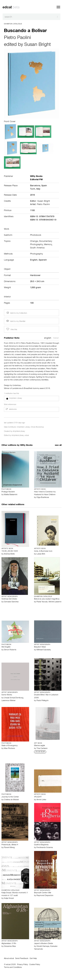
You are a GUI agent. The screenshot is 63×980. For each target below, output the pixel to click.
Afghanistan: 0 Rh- (9, 944)
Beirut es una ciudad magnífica (47, 599)
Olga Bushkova (43, 498)
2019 (32, 195)
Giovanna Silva (10, 946)
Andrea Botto (9, 554)
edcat (27, 436)
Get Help (33, 959)
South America (37, 248)
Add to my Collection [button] (16, 313)
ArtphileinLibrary (19, 432)
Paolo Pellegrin (42, 701)
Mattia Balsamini (11, 495)
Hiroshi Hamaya (43, 946)
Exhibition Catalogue (13, 24)
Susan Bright (38, 45)
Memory (48, 245)
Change (34, 241)
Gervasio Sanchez (11, 602)
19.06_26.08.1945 (10, 551)
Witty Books (26, 445)
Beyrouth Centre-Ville (43, 893)
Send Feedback (22, 959)
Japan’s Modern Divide (43, 944)
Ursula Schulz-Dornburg (14, 698)
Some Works (7, 695)
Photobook (36, 235)
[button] (32, 398)
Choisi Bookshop (37, 427)
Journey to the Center (10, 797)
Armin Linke (41, 800)
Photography (36, 254)
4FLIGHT (38, 797)
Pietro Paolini (17, 38)
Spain (44, 186)
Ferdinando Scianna (45, 848)
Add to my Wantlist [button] (16, 322)
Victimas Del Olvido (9, 599)
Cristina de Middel (11, 800)
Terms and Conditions (13, 968)
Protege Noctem (8, 492)
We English (6, 647)
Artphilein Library (24, 427)
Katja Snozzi (9, 898)
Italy (38, 189)
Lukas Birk (41, 554)
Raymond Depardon (45, 896)
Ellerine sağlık (40, 746)
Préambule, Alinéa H (10, 845)
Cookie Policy (35, 965)
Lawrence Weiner (9, 701)
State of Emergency (10, 746)
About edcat (9, 959)
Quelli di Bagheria (41, 845)
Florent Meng (9, 848)
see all (58, 445)
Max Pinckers (9, 749)
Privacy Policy (22, 965)
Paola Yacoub (42, 602)
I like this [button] (11, 329)
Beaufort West (40, 647)
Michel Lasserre (55, 602)
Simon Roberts (10, 650)
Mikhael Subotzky (44, 650)
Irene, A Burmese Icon (43, 551)
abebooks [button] (11, 409)
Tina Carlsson (42, 749)
